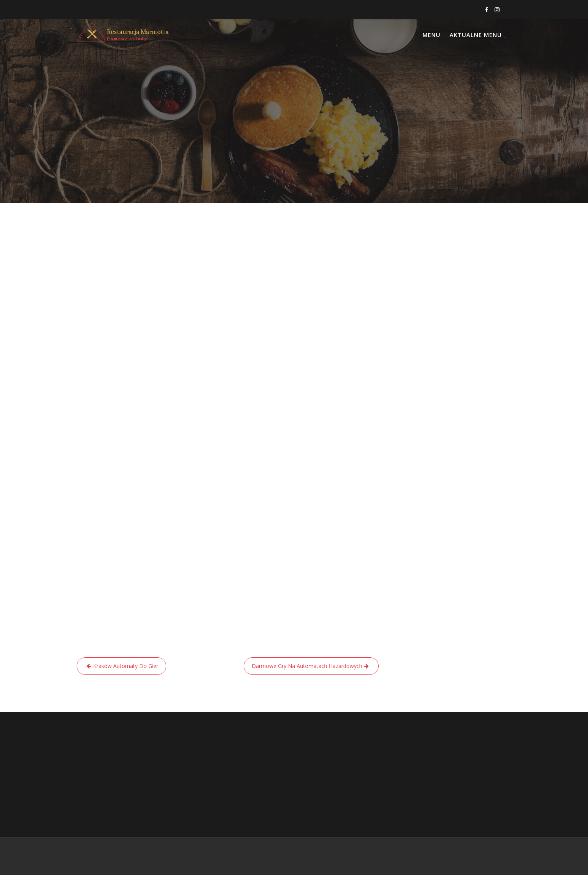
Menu (431, 35)
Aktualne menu (476, 35)
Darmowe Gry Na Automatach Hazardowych (307, 666)
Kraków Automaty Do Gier (126, 666)
